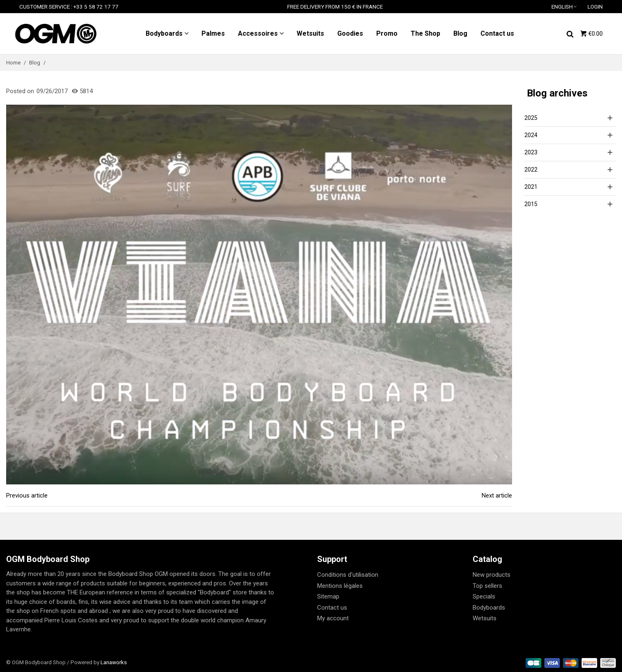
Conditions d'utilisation (348, 575)
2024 (531, 135)
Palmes (213, 33)
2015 (531, 204)
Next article (497, 495)
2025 (531, 118)
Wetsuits (310, 33)
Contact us (497, 33)
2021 (531, 187)
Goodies (350, 33)
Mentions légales (340, 586)
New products (492, 575)
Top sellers (487, 586)
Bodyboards (164, 33)
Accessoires (258, 33)
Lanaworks (114, 662)
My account (333, 618)
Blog (460, 33)
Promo (387, 33)
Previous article (27, 495)
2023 (531, 152)
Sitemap (328, 596)
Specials (484, 596)
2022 (531, 170)
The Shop (425, 33)
